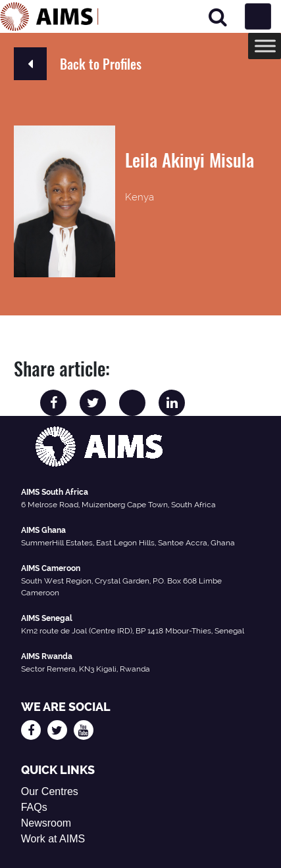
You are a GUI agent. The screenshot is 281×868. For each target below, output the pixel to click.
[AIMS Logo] (49, 16)
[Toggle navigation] (258, 16)
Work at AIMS (53, 839)
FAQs (34, 807)
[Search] (218, 17)
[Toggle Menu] (265, 46)
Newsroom (46, 823)
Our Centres (50, 791)
